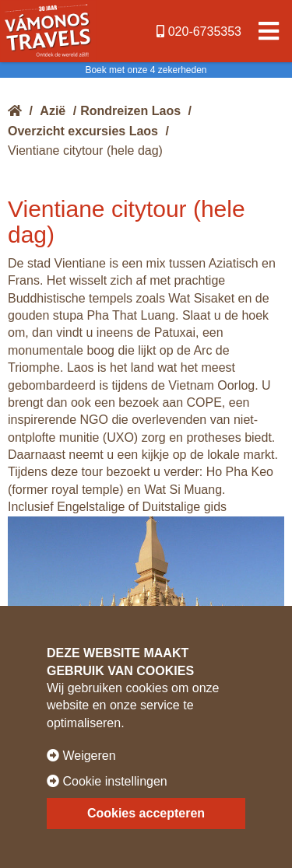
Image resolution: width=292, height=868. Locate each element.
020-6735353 (199, 31)
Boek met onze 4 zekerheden (146, 70)
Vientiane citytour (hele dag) (85, 150)
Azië (53, 111)
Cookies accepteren (146, 813)
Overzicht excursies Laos (83, 131)
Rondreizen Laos (130, 111)
